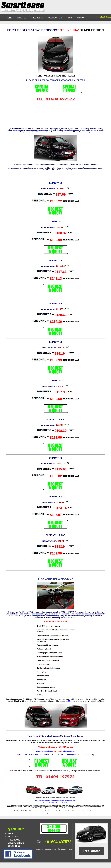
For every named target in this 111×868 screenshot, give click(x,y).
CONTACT (81, 18)
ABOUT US (22, 18)
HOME (10, 18)
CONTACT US (14, 846)
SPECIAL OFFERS (55, 18)
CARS (70, 18)
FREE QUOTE (37, 18)
